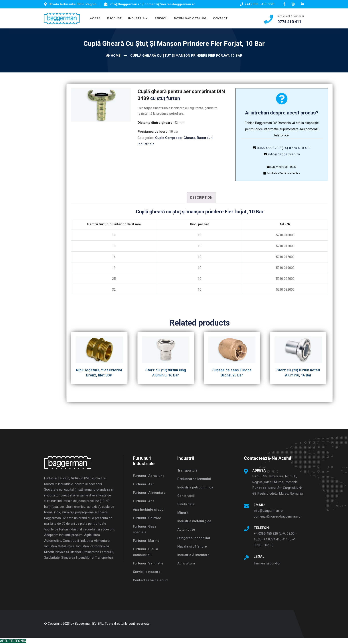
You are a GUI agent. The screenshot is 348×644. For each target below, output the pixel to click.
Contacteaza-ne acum (151, 580)
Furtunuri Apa (144, 501)
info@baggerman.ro (284, 154)
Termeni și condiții (267, 563)
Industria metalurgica (194, 521)
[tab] (201, 198)
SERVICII (161, 18)
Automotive (186, 530)
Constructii (186, 496)
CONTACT (220, 18)
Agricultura (186, 563)
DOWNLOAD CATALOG (190, 18)
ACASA (95, 18)
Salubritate (186, 504)
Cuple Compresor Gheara (175, 138)
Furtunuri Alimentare (149, 493)
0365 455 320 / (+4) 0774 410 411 (284, 148)
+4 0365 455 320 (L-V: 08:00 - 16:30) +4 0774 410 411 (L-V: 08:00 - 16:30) (275, 539)
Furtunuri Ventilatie (148, 563)
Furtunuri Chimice (147, 518)
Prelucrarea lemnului (194, 479)
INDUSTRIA (136, 18)
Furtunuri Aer (143, 484)
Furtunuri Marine (146, 541)
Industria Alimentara (193, 555)
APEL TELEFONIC (13, 641)
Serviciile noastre (147, 572)
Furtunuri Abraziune (149, 476)
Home (113, 56)
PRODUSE (114, 18)
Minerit (183, 513)
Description (201, 198)
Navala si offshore (192, 546)
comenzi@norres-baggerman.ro (277, 516)
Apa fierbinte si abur (149, 510)
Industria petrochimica (195, 487)
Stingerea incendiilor (194, 538)
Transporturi (187, 470)
